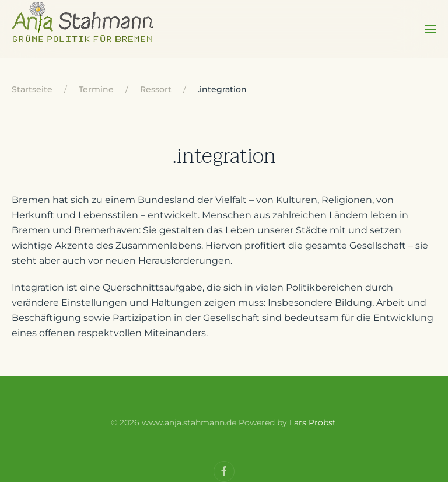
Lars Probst (313, 422)
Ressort (156, 89)
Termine (96, 89)
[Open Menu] (430, 29)
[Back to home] (83, 29)
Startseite (32, 89)
